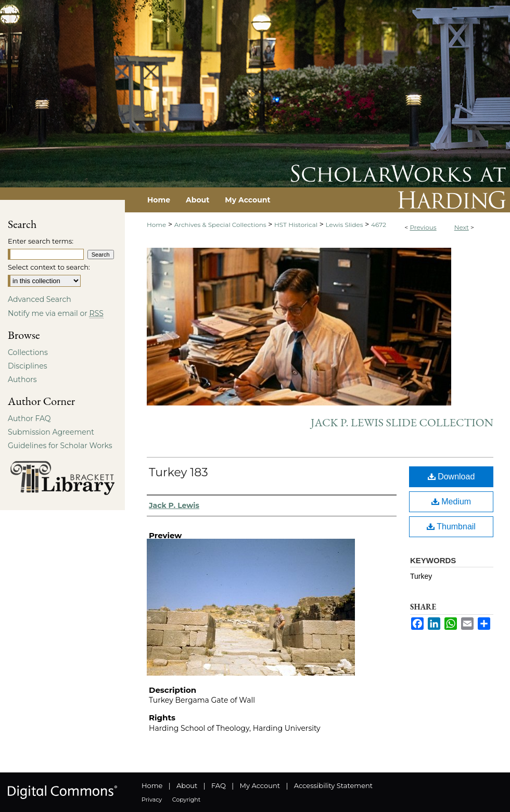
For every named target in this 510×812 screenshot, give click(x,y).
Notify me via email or (56, 313)
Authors (22, 379)
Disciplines (27, 366)
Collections (28, 352)
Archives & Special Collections (220, 225)
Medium (451, 502)
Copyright (186, 800)
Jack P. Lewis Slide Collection (402, 422)
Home (156, 225)
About (187, 785)
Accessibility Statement (333, 785)
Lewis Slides (345, 225)
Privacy (152, 800)
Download (451, 477)
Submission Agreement (51, 432)
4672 (379, 225)
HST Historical (296, 225)
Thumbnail (451, 526)
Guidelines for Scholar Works (60, 446)
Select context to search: (49, 267)
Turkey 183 (178, 472)
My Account (260, 785)
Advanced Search (40, 299)
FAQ (219, 785)
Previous (423, 227)
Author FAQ (29, 418)
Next (462, 227)
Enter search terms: (41, 241)
